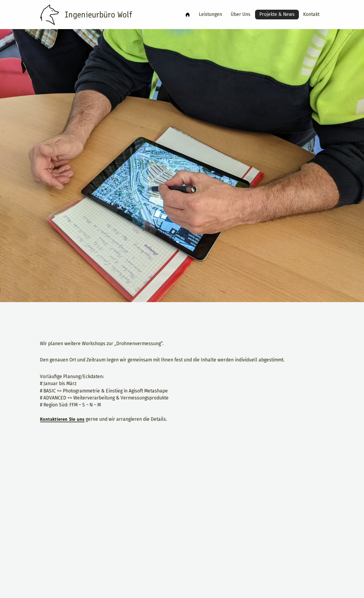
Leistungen (205, 14)
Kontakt (311, 14)
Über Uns (237, 14)
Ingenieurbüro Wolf (180, 15)
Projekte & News (275, 14)
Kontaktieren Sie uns (62, 448)
